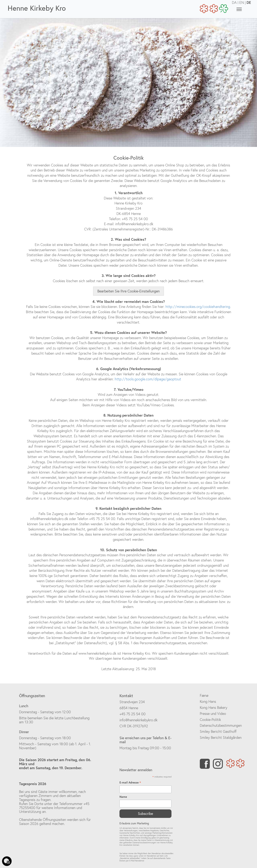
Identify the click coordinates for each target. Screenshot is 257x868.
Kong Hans (208, 701)
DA (234, 3)
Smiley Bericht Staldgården (221, 737)
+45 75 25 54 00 (133, 714)
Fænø (204, 695)
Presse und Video (213, 714)
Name (123, 797)
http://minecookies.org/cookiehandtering (198, 307)
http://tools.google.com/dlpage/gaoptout (148, 379)
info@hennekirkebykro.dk (138, 720)
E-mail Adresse (130, 783)
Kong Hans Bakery (214, 708)
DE (249, 2)
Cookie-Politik (210, 720)
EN (242, 3)
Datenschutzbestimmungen (221, 725)
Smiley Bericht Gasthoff (218, 731)
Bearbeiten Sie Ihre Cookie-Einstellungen (128, 291)
